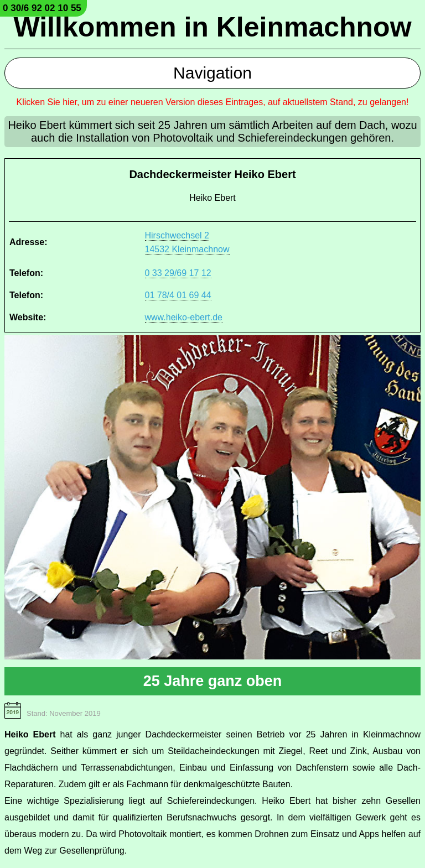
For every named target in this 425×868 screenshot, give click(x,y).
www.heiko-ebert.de (184, 317)
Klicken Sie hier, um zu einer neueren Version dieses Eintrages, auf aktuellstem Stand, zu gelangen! (213, 102)
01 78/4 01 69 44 (178, 295)
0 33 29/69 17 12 (178, 273)
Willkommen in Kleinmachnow (212, 27)
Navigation (212, 73)
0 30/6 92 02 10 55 (42, 8)
